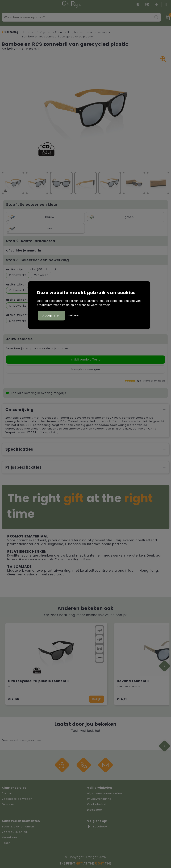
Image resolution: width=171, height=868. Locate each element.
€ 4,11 (122, 699)
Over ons (8, 804)
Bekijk (97, 699)
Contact (8, 793)
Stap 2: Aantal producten (31, 241)
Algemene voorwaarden (105, 793)
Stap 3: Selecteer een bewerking (37, 260)
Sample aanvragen (86, 369)
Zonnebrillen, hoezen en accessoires (81, 32)
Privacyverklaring (99, 799)
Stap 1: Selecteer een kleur (32, 205)
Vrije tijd (46, 32)
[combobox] (77, 17)
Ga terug (11, 32)
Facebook (97, 826)
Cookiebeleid (97, 804)
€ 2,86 (14, 699)
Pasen (6, 843)
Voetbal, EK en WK (15, 832)
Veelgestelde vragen (17, 799)
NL (138, 4)
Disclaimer (95, 810)
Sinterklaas (10, 837)
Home (26, 32)
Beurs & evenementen (18, 826)
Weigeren (74, 315)
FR (147, 4)
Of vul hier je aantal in (24, 251)
